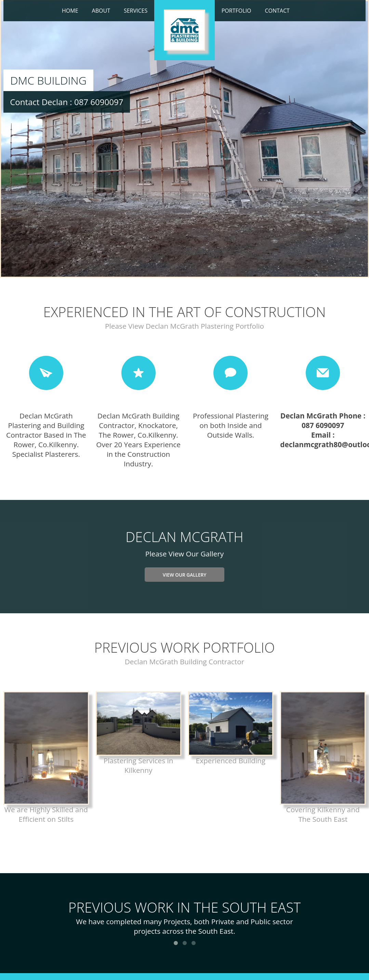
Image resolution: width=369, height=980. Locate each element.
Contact (277, 11)
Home (70, 11)
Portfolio (236, 11)
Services (136, 11)
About (101, 11)
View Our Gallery (185, 575)
